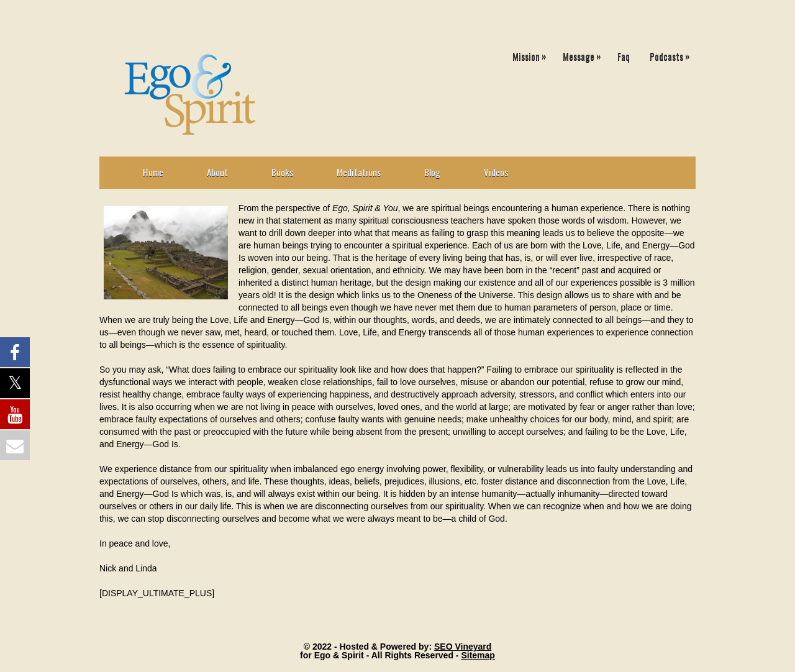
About (217, 172)
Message (585, 54)
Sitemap (478, 655)
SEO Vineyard (463, 647)
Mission (532, 54)
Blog (432, 172)
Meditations (359, 172)
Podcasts (673, 54)
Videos (496, 172)
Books (282, 172)
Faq (624, 56)
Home (153, 172)
